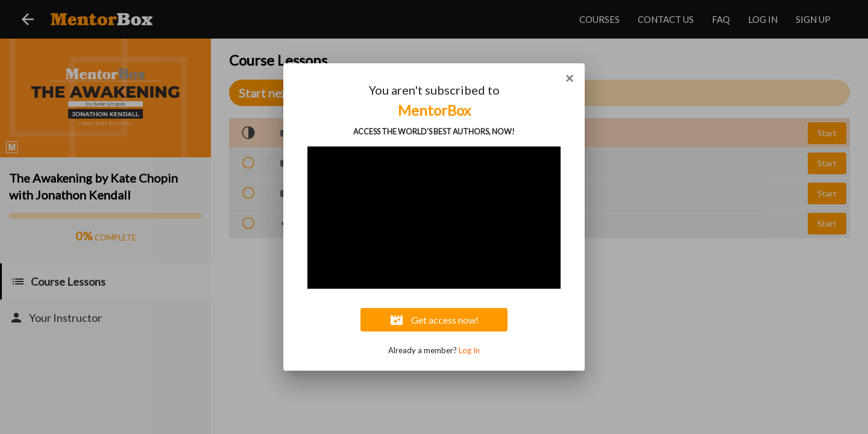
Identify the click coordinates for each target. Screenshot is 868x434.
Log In (469, 350)
